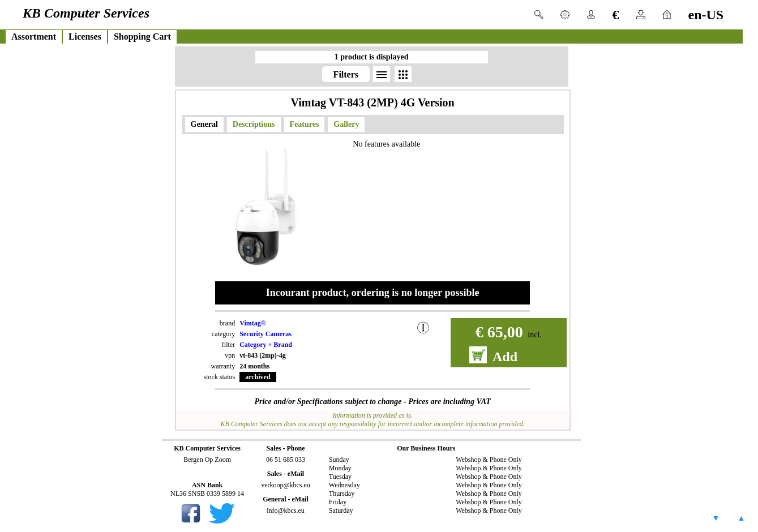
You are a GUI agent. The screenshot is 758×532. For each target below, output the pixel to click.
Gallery (346, 124)
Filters (346, 74)
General (204, 124)
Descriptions (254, 124)
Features (305, 124)
